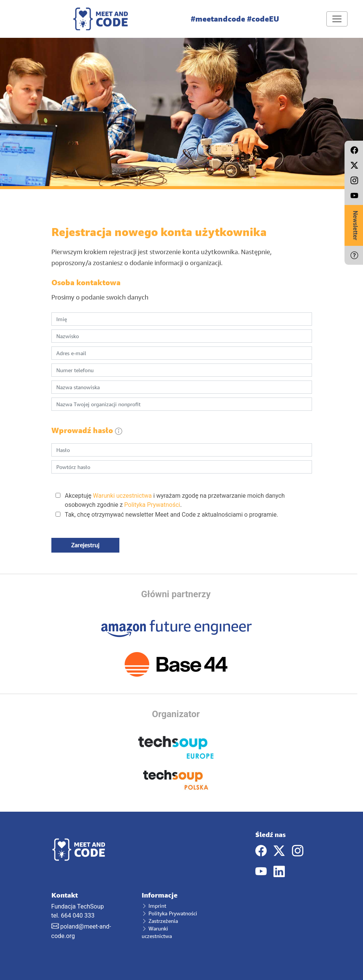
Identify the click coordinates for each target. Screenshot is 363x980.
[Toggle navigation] (337, 19)
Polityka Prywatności (152, 505)
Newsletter (355, 225)
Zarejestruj (85, 545)
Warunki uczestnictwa (122, 496)
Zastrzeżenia (160, 921)
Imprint (154, 906)
